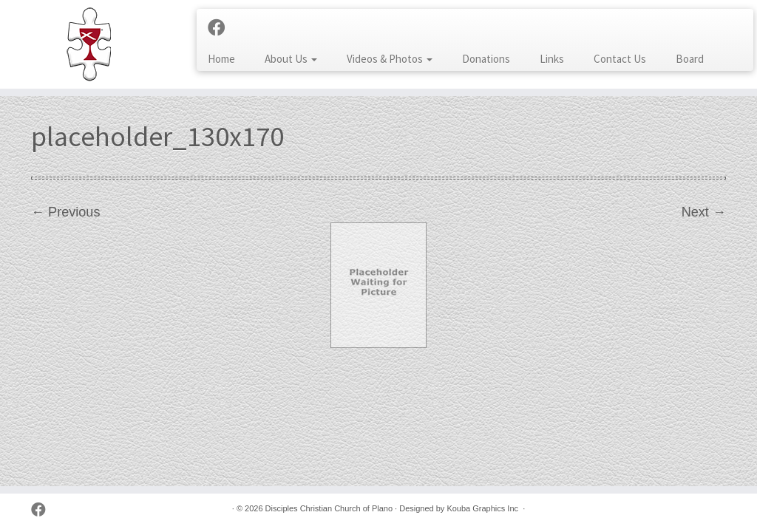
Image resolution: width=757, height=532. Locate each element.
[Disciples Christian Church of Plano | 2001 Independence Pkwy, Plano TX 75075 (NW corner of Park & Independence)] (89, 44)
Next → (704, 212)
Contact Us (620, 59)
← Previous (65, 212)
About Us (291, 59)
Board (690, 59)
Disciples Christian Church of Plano (329, 508)
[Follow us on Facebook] (221, 28)
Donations (486, 59)
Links (552, 59)
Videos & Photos (390, 59)
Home (221, 59)
